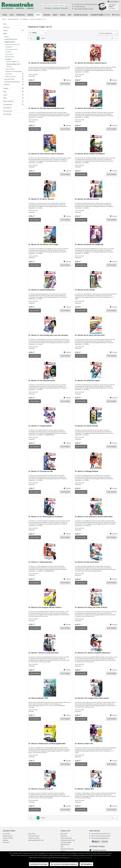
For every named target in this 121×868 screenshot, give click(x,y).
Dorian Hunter (9, 54)
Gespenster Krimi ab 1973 (12, 44)
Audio (14, 95)
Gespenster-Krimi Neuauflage (13, 71)
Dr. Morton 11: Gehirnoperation (41, 562)
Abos (14, 92)
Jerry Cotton (32, 834)
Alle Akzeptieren (86, 864)
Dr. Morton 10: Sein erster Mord (87, 562)
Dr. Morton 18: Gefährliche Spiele (87, 381)
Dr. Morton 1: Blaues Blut (84, 789)
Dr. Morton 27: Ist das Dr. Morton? (41, 199)
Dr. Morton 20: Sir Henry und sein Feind (90, 335)
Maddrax (6, 840)
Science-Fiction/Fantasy (14, 82)
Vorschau (6, 27)
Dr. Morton (8, 59)
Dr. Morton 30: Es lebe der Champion (89, 108)
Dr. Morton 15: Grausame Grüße (41, 471)
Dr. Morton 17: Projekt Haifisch (40, 426)
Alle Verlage (64, 8)
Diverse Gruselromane (12, 49)
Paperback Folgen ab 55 (13, 64)
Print (5, 34)
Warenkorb (64, 836)
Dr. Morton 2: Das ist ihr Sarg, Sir (41, 789)
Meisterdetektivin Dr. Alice (36, 840)
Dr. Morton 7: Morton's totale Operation (44, 653)
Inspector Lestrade (34, 838)
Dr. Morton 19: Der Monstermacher (42, 381)
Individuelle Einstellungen (39, 864)
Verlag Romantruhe (11, 39)
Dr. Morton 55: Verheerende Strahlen (42, 63)
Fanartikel (9, 67)
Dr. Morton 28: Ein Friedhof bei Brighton (90, 154)
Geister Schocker (8, 836)
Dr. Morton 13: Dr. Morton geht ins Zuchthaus (46, 517)
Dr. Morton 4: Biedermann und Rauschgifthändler (47, 744)
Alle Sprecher (56, 8)
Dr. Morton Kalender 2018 (38, 698)
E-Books (14, 88)
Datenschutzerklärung (67, 849)
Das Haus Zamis (10, 57)
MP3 (14, 98)
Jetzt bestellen (35, 84)
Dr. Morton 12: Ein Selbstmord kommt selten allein (94, 517)
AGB (62, 847)
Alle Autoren (48, 8)
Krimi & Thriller (14, 79)
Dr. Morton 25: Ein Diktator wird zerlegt (43, 244)
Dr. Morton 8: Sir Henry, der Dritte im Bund (91, 607)
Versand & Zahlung (66, 838)
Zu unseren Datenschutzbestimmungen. (81, 858)
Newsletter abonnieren (99, 850)
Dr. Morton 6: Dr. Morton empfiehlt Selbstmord (93, 653)
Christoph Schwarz (34, 836)
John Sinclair (15, 74)
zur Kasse (112, 8)
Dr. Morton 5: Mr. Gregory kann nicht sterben (92, 698)
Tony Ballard (9, 47)
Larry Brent (8, 52)
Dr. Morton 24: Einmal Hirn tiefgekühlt (89, 244)
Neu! (5, 24)
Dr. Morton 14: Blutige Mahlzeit (87, 471)
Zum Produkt (65, 84)
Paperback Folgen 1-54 (13, 62)
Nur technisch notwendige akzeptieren (64, 864)
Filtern (33, 33)
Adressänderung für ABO (68, 840)
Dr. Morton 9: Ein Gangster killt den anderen (45, 607)
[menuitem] (54, 6)
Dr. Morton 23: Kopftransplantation (42, 290)
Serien (14, 30)
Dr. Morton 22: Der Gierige (85, 290)
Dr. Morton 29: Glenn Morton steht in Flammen (46, 154)
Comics (7, 37)
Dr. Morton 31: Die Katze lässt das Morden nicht (46, 108)
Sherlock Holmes (8, 838)
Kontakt (63, 851)
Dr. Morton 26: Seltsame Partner (87, 199)
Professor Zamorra (15, 76)
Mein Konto (64, 834)
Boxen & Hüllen (14, 101)
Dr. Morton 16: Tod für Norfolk (86, 426)
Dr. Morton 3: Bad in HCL (84, 744)
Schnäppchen (14, 104)
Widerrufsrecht (65, 845)
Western (14, 84)
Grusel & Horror (10, 42)
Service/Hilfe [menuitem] (113, 2)
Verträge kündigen (66, 842)
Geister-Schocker (10, 69)
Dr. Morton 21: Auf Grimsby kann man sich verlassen (48, 335)
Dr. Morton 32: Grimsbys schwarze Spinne (91, 63)
